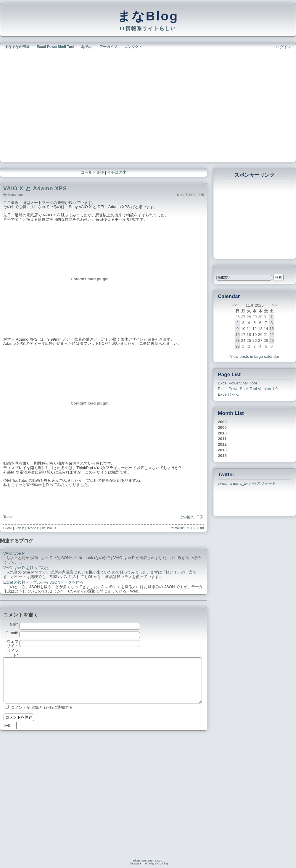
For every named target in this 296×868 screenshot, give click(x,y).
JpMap (87, 47)
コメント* (13, 653)
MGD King (161, 864)
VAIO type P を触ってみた (26, 568)
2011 (222, 439)
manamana (16, 195)
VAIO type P (14, 553)
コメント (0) (195, 528)
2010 (222, 433)
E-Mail (8, 528)
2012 (222, 444)
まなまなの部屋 (17, 47)
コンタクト (133, 47)
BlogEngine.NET (143, 861)
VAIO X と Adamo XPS (35, 188)
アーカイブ (108, 47)
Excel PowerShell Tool (55, 47)
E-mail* (12, 633)
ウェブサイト (13, 644)
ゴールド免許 (92, 172)
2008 (222, 422)
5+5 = (9, 726)
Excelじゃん (229, 394)
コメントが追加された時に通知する (42, 707)
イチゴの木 (117, 172)
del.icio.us (49, 528)
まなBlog (148, 16)
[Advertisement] (55, 105)
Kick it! (19, 528)
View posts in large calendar (255, 356)
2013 (222, 450)
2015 (222, 456)
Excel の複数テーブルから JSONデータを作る (43, 582)
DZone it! (33, 528)
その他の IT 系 (192, 517)
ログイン (284, 47)
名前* (14, 624)
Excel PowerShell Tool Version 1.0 (248, 389)
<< (235, 305)
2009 (222, 427)
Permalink (177, 528)
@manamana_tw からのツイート (247, 483)
